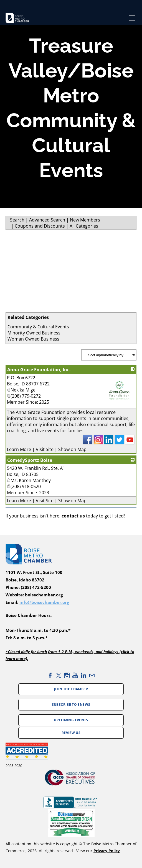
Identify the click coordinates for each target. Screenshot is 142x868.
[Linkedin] (83, 675)
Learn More (19, 449)
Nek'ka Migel (22, 390)
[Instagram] (67, 675)
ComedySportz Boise (30, 460)
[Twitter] (59, 675)
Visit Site (45, 449)
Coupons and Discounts (40, 226)
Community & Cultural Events (38, 327)
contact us (73, 516)
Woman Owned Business (33, 339)
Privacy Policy (107, 851)
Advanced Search (47, 220)
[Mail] (92, 675)
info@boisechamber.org (44, 602)
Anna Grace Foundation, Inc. (39, 370)
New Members (85, 220)
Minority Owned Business (34, 333)
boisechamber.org (44, 595)
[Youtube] (75, 675)
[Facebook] (50, 675)
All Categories (84, 226)
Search (17, 220)
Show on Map (72, 449)
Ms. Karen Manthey (29, 480)
